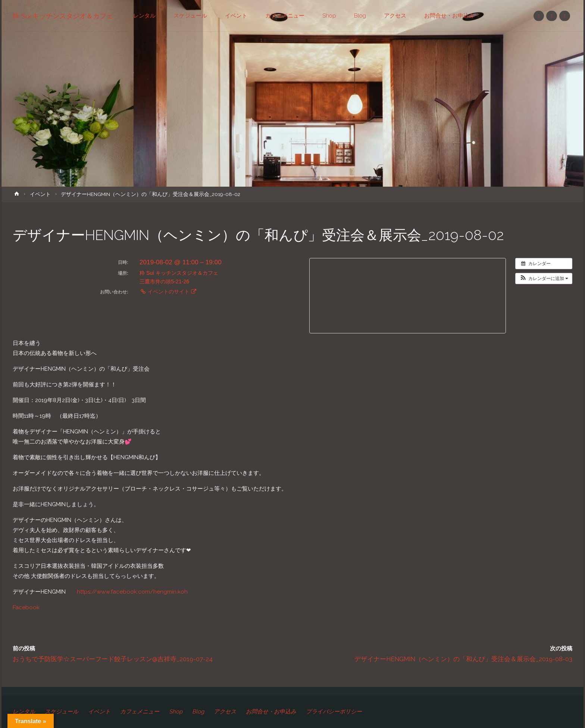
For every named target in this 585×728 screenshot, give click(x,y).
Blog (198, 712)
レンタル (24, 712)
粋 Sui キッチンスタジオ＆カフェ (63, 16)
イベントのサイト (168, 292)
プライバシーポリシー (334, 712)
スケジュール (62, 712)
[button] (544, 279)
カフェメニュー (140, 712)
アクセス (225, 712)
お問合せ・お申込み (271, 712)
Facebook (26, 607)
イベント (40, 194)
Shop (176, 712)
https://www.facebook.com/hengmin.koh (132, 592)
